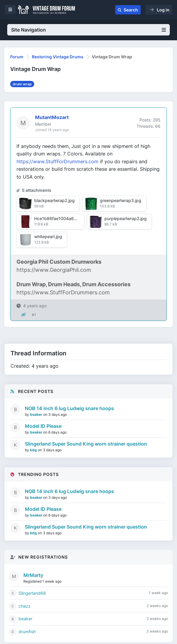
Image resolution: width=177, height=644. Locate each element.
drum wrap (22, 84)
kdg (34, 450)
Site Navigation (88, 30)
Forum (17, 57)
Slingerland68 (32, 593)
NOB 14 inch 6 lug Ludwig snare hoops (69, 408)
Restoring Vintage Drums (58, 57)
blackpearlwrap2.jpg (54, 200)
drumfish (27, 632)
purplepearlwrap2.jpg (126, 218)
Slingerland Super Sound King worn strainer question (86, 444)
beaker (37, 414)
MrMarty (33, 575)
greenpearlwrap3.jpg (121, 200)
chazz (25, 606)
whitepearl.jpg (48, 236)
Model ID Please (43, 426)
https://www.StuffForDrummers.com (57, 161)
